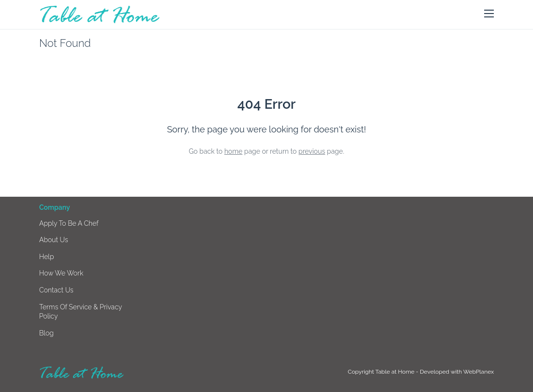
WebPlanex (479, 372)
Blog (46, 333)
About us (54, 240)
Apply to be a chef (69, 223)
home (234, 151)
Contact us (56, 290)
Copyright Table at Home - (384, 372)
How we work (61, 273)
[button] (489, 14)
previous (312, 151)
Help (47, 257)
